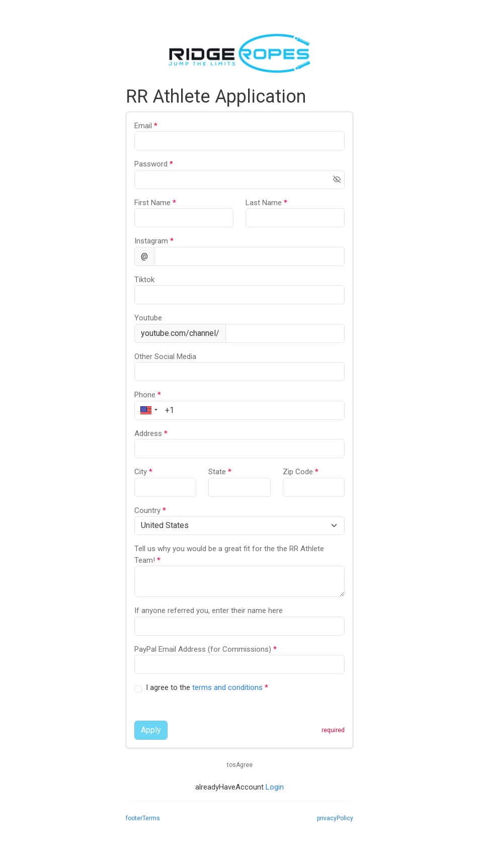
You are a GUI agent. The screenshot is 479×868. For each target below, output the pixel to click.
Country (150, 510)
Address (151, 433)
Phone (148, 395)
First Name (155, 203)
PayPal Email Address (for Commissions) (206, 649)
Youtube (148, 318)
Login (275, 787)
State (220, 472)
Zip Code (301, 472)
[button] (147, 410)
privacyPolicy (335, 818)
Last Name (266, 203)
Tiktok (144, 280)
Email (146, 126)
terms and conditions (227, 687)
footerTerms (143, 818)
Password (154, 164)
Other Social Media (165, 357)
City (143, 472)
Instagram (154, 241)
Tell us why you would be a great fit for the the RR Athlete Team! (229, 554)
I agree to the (207, 687)
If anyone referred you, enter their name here (209, 611)
